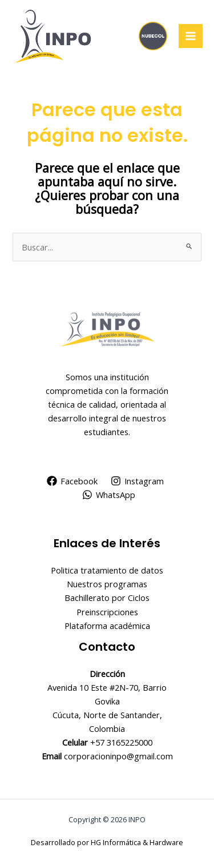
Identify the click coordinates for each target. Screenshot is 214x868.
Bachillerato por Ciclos (107, 598)
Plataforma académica (107, 626)
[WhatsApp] (109, 495)
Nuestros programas (107, 584)
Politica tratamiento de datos (107, 570)
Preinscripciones (107, 612)
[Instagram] (138, 481)
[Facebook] (72, 481)
